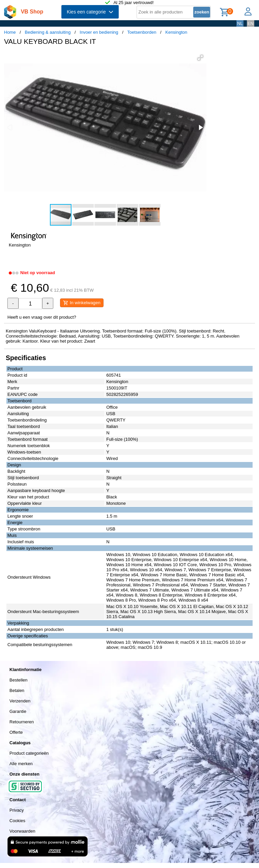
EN (251, 23)
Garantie (18, 711)
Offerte (16, 732)
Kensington (176, 32)
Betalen (17, 690)
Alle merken (21, 764)
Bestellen (18, 680)
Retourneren (22, 722)
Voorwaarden (22, 831)
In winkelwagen (82, 303)
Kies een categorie (90, 12)
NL (240, 23)
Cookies (17, 821)
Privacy (17, 810)
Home (10, 32)
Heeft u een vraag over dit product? (42, 317)
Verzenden (20, 701)
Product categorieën (29, 753)
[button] (200, 58)
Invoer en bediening (99, 32)
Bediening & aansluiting (48, 32)
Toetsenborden (142, 32)
